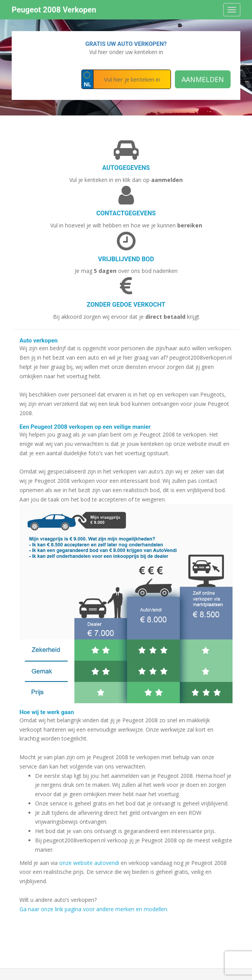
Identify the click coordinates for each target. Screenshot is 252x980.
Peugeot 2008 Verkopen (54, 10)
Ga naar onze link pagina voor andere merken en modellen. (94, 909)
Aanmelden (203, 79)
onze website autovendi (89, 863)
